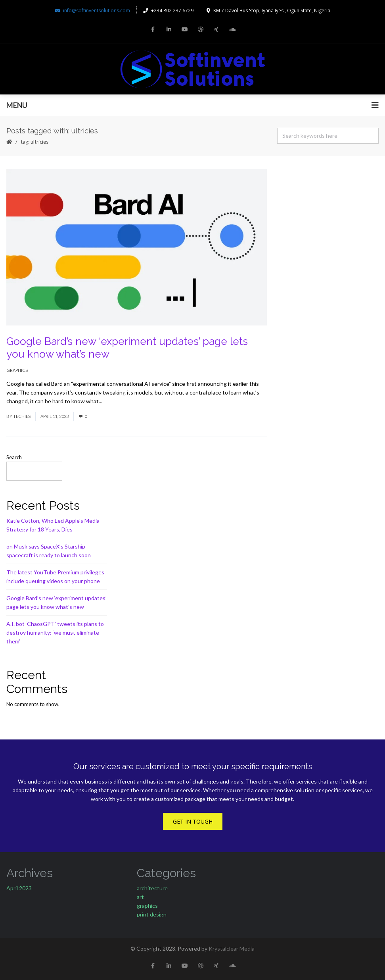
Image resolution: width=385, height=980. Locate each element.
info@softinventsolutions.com (93, 11)
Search (14, 457)
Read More (117, 401)
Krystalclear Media (232, 948)
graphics (17, 370)
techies (22, 416)
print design (152, 914)
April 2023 (19, 888)
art (140, 897)
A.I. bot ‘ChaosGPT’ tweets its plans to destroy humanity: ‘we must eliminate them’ (55, 632)
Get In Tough (193, 821)
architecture (152, 888)
